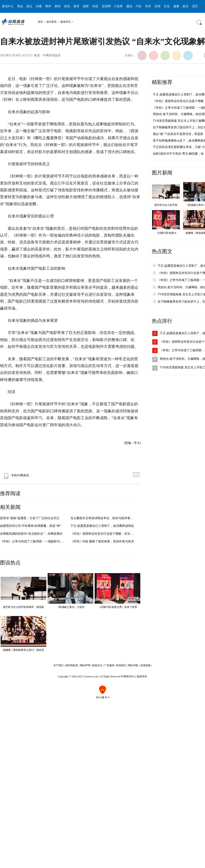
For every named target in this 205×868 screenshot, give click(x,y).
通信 (129, 6)
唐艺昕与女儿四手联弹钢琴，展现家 (23, 607)
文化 (167, 6)
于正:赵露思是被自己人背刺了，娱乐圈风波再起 (102, 526)
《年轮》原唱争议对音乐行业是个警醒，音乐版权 (103, 534)
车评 (148, 6)
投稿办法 (97, 665)
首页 (40, 22)
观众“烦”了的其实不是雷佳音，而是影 (178, 134)
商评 (48, 6)
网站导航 (133, 665)
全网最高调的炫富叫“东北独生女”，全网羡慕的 (31, 534)
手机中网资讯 (16, 475)
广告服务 (109, 665)
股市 (76, 6)
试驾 (157, 6)
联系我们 (121, 665)
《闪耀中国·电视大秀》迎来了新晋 (118, 607)
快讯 (67, 6)
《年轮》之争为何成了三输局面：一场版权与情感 (33, 541)
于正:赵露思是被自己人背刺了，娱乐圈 (179, 94)
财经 (58, 6)
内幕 (39, 6)
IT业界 (118, 6)
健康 (176, 6)
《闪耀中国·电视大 (166, 233)
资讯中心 (8, 6)
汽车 (139, 6)
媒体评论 (66, 22)
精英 (86, 6)
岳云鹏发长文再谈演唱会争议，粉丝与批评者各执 (103, 518)
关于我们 (59, 665)
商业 (20, 6)
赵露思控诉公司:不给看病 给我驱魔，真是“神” (31, 526)
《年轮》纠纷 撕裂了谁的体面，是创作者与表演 (102, 541)
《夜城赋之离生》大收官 (70, 607)
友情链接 (145, 665)
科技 (95, 6)
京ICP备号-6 (103, 697)
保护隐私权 (72, 665)
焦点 (29, 6)
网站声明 (85, 665)
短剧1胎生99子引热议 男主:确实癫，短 (178, 154)
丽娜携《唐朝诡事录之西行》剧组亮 (23, 650)
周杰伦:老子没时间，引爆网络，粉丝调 (179, 114)
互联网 (106, 6)
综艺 (195, 6)
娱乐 (186, 6)
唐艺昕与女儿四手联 (166, 205)
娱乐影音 (52, 22)
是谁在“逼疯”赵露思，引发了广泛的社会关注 (30, 518)
